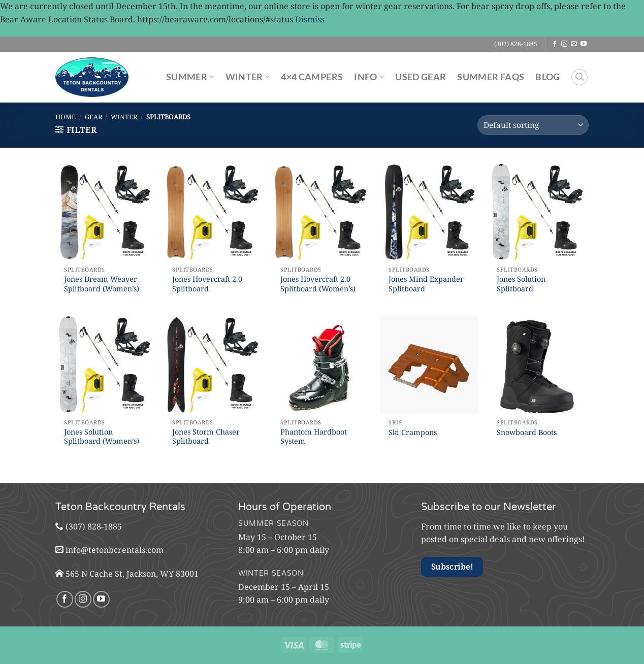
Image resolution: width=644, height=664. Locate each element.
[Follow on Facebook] (555, 44)
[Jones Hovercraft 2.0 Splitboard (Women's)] (321, 212)
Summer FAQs (491, 77)
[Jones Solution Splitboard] (537, 212)
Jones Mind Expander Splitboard (426, 284)
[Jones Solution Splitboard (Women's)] (104, 364)
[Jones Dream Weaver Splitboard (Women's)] (104, 212)
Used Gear (421, 77)
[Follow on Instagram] (564, 44)
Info (369, 77)
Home (66, 117)
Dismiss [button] (310, 19)
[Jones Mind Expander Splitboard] (429, 212)
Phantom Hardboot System (314, 437)
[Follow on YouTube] (584, 44)
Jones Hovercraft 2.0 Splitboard (207, 284)
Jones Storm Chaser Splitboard (206, 437)
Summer (190, 77)
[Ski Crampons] (429, 364)
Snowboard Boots (527, 433)
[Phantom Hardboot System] (321, 364)
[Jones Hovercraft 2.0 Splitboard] (213, 212)
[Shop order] (533, 125)
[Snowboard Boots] (537, 364)
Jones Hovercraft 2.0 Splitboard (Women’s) (318, 284)
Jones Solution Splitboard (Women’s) (102, 437)
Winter (248, 77)
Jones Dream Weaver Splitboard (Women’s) (102, 284)
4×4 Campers (312, 77)
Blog (548, 77)
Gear (93, 117)
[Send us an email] (574, 44)
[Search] (579, 77)
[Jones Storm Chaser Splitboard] (213, 364)
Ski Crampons (413, 433)
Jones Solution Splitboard (521, 284)
